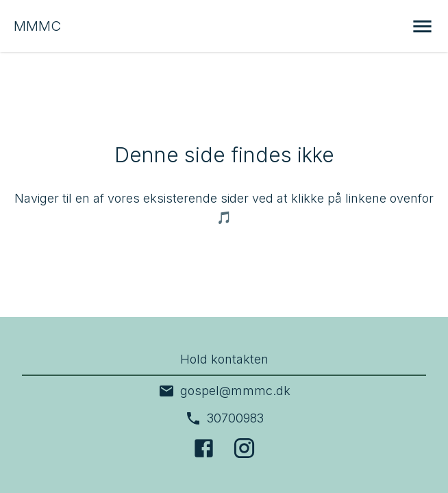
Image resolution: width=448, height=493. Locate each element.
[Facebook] (204, 448)
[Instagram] (244, 448)
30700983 (224, 418)
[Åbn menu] (422, 26)
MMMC (37, 26)
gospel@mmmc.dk (224, 391)
